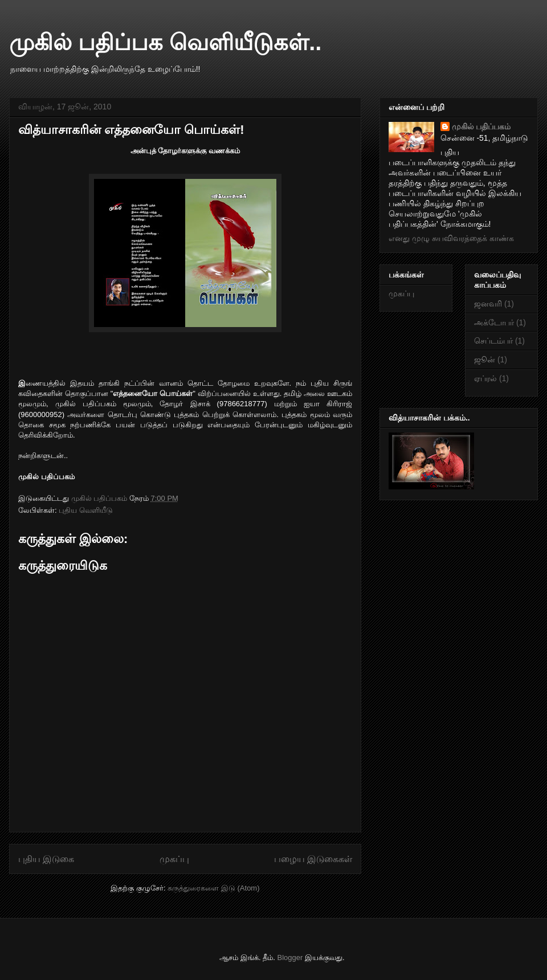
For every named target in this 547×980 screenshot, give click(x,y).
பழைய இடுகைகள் (313, 859)
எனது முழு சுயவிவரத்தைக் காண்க (451, 238)
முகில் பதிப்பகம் (481, 126)
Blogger (290, 957)
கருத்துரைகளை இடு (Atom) (213, 888)
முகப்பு (174, 859)
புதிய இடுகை (46, 859)
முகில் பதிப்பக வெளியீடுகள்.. (165, 42)
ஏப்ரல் (485, 378)
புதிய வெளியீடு (86, 510)
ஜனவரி (488, 304)
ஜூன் (485, 360)
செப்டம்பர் (493, 341)
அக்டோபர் (494, 322)
